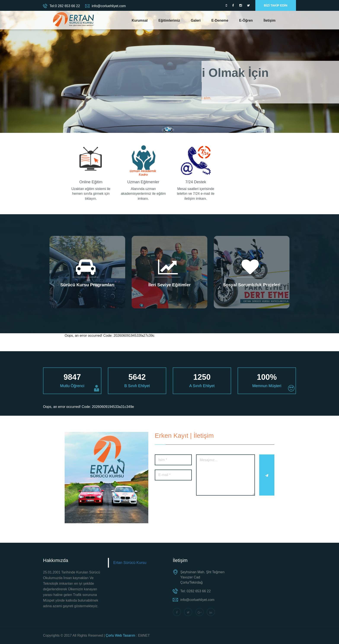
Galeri (196, 20)
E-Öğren (246, 20)
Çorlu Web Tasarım (120, 635)
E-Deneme (220, 20)
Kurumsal (140, 20)
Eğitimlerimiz (169, 20)
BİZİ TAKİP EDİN (276, 5)
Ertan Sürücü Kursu (130, 563)
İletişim (269, 20)
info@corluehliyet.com (109, 6)
